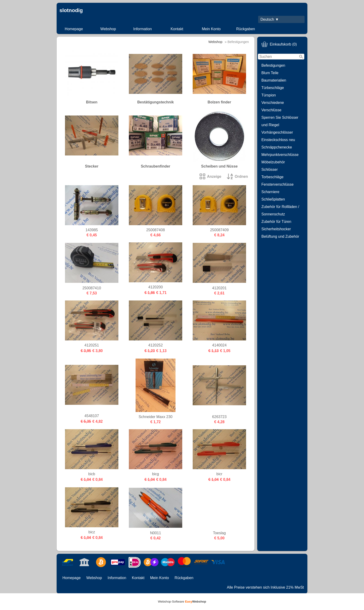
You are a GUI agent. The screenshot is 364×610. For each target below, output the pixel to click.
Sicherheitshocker (276, 229)
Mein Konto (211, 29)
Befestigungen (273, 65)
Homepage (74, 29)
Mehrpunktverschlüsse (280, 155)
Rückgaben (246, 29)
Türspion (269, 95)
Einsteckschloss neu (278, 140)
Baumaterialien (274, 80)
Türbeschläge (273, 88)
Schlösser (270, 170)
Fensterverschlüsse (278, 184)
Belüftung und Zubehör (280, 236)
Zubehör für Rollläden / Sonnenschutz (280, 210)
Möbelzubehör (273, 162)
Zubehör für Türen (276, 222)
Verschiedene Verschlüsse (273, 106)
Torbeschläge (272, 177)
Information (143, 29)
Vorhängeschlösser (277, 132)
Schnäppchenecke (277, 147)
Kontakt (177, 29)
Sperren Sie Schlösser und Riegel (280, 121)
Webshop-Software (182, 602)
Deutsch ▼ (270, 19)
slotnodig (71, 10)
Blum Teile (270, 73)
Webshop (108, 29)
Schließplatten (273, 199)
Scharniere (270, 192)
